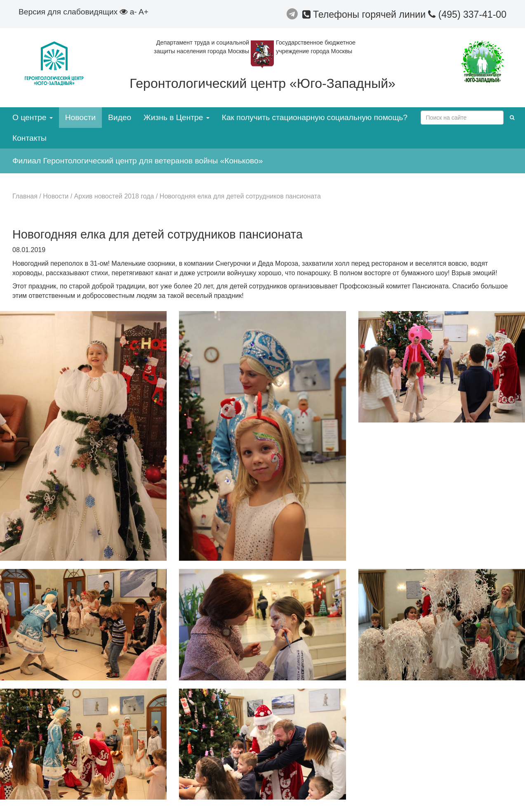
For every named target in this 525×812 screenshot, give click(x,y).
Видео (120, 117)
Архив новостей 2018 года (114, 196)
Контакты (29, 138)
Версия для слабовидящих (73, 12)
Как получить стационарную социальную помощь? (315, 117)
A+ (144, 12)
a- (133, 12)
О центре (33, 117)
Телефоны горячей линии (365, 14)
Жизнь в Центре (177, 117)
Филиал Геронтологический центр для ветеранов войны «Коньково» (138, 161)
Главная (25, 196)
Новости (80, 117)
